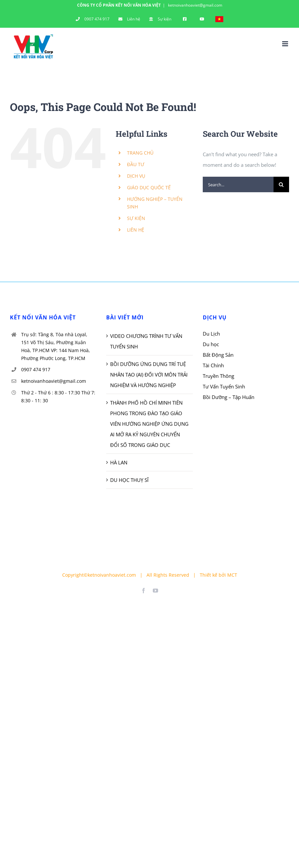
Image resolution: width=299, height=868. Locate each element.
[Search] (281, 184)
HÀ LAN (119, 462)
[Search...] (238, 184)
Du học (211, 344)
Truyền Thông (218, 376)
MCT (232, 575)
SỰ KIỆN (136, 218)
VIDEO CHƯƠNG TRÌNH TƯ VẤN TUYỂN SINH (146, 341)
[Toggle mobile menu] (286, 44)
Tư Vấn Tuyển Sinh (224, 386)
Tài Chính (213, 365)
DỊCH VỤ (136, 176)
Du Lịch (211, 334)
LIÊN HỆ (136, 230)
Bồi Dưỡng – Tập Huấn (229, 397)
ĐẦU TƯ (136, 164)
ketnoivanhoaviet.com (112, 575)
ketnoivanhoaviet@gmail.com (195, 5)
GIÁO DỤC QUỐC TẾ (149, 187)
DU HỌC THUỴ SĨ (129, 480)
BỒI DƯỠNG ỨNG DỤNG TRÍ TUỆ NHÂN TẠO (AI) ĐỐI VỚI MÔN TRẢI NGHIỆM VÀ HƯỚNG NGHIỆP (149, 375)
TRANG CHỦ (140, 153)
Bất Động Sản (218, 355)
